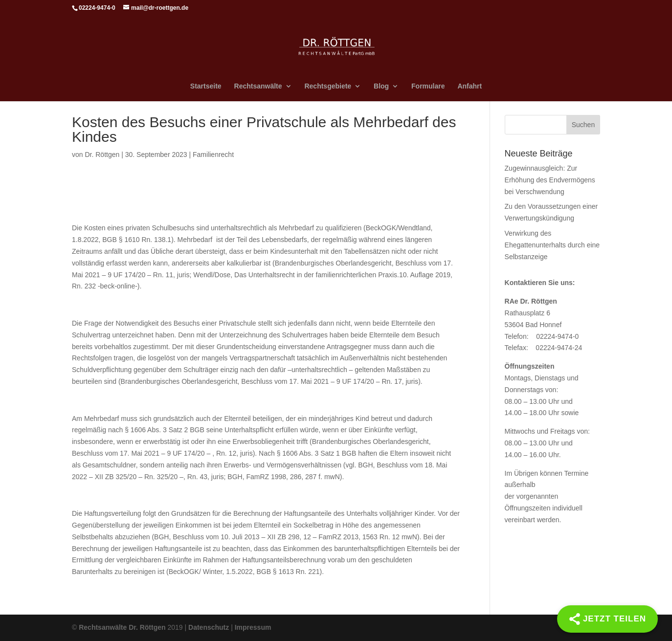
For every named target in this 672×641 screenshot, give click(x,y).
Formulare (428, 86)
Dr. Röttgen (102, 155)
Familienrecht (213, 155)
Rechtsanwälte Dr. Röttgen (122, 627)
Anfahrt (470, 86)
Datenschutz (209, 627)
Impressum (253, 627)
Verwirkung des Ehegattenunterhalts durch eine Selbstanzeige (552, 245)
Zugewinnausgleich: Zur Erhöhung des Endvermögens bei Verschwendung (550, 180)
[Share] (607, 619)
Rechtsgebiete (328, 86)
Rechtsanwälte (258, 86)
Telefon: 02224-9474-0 (542, 336)
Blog (381, 86)
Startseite (206, 86)
